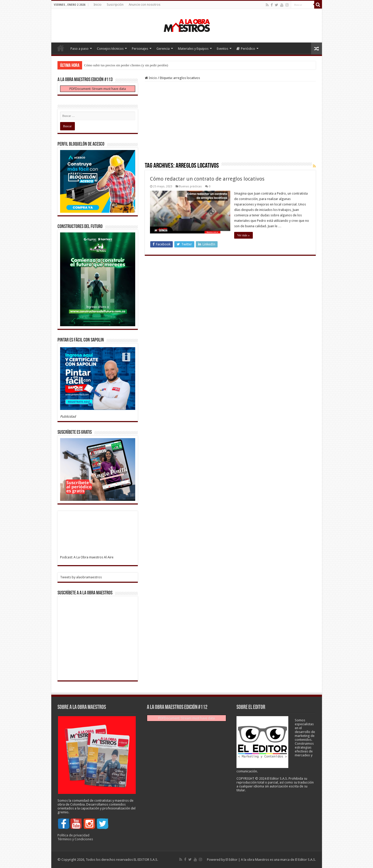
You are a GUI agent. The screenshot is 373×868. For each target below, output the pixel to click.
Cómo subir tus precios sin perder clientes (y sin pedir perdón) (126, 65)
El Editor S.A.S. (305, 860)
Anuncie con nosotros (145, 5)
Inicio (98, 5)
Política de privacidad (73, 835)
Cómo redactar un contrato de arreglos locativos (208, 179)
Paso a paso (80, 49)
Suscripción (115, 5)
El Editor (232, 860)
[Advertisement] (230, 124)
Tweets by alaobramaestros (81, 577)
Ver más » (243, 235)
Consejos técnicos (110, 49)
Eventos (223, 49)
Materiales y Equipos (193, 49)
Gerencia (163, 49)
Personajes (140, 49)
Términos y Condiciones (75, 839)
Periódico (246, 49)
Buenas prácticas (190, 186)
